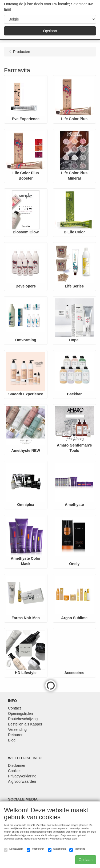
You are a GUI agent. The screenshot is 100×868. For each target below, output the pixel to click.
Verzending (17, 729)
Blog (12, 740)
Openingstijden (20, 713)
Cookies (15, 771)
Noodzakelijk (13, 850)
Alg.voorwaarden (22, 781)
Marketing (77, 850)
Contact (14, 708)
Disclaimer (17, 765)
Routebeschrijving (23, 719)
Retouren (16, 735)
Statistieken (57, 850)
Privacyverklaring (22, 776)
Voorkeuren (35, 850)
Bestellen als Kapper (25, 724)
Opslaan (50, 31)
